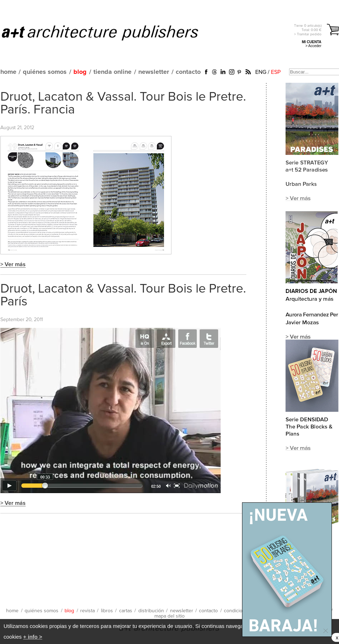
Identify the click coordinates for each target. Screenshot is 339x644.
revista (88, 611)
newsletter (154, 72)
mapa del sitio (169, 616)
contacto (188, 72)
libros (107, 611)
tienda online (112, 72)
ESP (276, 72)
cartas (126, 611)
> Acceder (314, 46)
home (8, 72)
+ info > (33, 637)
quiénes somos (45, 72)
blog (80, 72)
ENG (261, 72)
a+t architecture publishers (109, 32)
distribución (151, 611)
